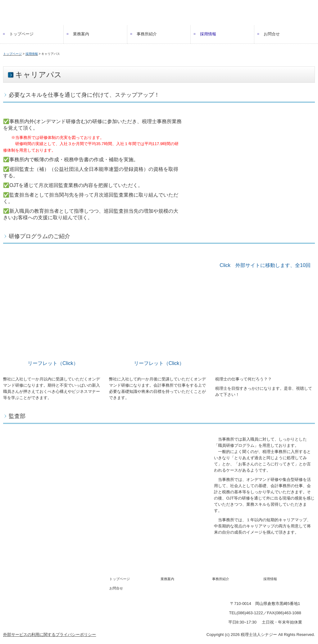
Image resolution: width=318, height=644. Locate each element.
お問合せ (272, 34)
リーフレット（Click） (53, 363)
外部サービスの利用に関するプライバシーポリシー (50, 635)
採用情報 (208, 34)
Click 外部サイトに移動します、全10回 (265, 265)
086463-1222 (250, 613)
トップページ (21, 34)
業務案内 (81, 34)
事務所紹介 (147, 34)
